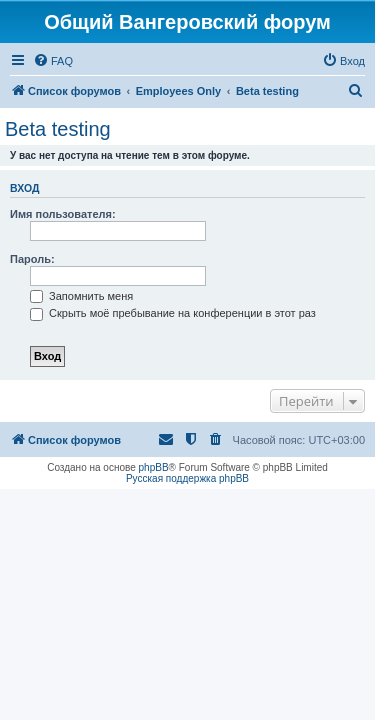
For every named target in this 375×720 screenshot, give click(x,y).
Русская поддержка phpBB (187, 478)
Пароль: (32, 259)
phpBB (154, 467)
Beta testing (58, 129)
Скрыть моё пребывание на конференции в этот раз (173, 313)
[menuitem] (53, 61)
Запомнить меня (81, 296)
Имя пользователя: (63, 214)
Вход (24, 188)
